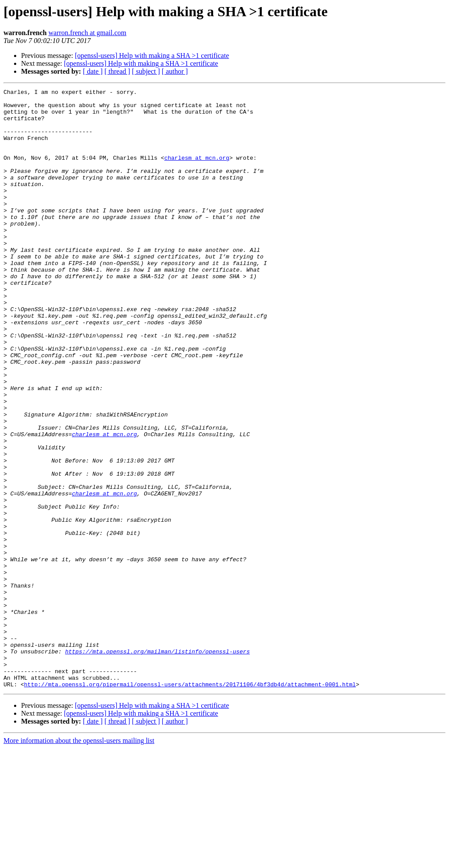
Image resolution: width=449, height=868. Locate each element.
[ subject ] (146, 71)
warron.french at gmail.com (88, 33)
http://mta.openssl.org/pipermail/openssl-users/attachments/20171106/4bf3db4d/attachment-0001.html (190, 804)
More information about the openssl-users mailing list (79, 860)
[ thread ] (117, 71)
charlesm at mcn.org (197, 172)
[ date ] (93, 71)
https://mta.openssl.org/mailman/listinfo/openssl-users (157, 764)
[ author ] (175, 71)
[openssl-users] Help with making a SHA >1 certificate (152, 56)
